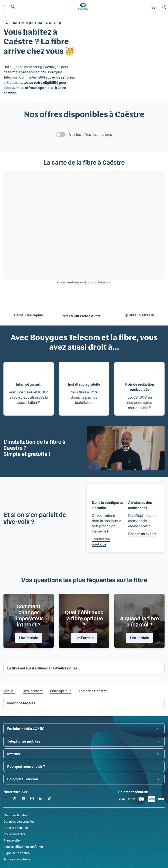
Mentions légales (15, 815)
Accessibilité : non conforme (23, 847)
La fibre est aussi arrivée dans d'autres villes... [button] (44, 668)
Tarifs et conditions (17, 859)
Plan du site (12, 840)
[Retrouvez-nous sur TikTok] (49, 799)
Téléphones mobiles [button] (24, 741)
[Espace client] (164, 7)
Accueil (9, 691)
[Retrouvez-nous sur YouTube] (23, 799)
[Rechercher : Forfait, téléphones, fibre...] (13, 7)
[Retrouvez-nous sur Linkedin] (41, 799)
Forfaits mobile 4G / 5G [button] (26, 729)
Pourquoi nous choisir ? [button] (26, 766)
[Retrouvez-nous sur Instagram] (32, 799)
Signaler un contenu (17, 853)
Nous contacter (14, 834)
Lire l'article (29, 638)
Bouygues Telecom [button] (23, 779)
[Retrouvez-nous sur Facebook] (6, 799)
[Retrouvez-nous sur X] (15, 799)
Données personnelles (19, 821)
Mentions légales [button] (21, 703)
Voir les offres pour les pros (90, 134)
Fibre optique (61, 691)
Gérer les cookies (16, 828)
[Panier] (153, 7)
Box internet (33, 691)
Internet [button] (14, 754)
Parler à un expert (142, 534)
